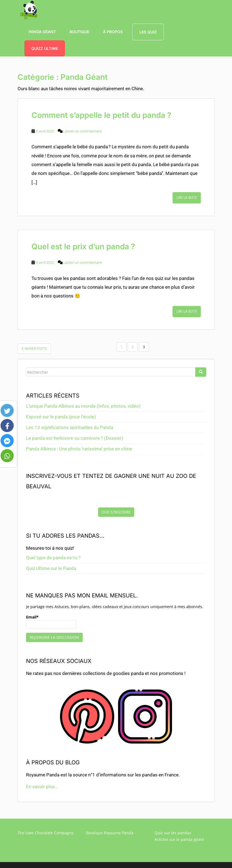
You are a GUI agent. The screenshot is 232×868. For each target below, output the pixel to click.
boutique (79, 32)
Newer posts (34, 349)
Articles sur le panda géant (179, 839)
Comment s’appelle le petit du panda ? (101, 115)
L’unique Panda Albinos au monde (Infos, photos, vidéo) (83, 406)
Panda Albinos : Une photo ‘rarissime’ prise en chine (79, 449)
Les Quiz (148, 32)
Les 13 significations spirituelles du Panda (70, 427)
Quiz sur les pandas (173, 833)
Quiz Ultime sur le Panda (51, 568)
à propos (113, 32)
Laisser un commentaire (82, 131)
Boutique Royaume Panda (110, 833)
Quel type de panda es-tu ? (53, 558)
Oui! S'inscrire (116, 512)
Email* (51, 622)
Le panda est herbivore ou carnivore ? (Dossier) (75, 438)
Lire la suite (187, 198)
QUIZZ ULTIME (45, 48)
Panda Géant (42, 32)
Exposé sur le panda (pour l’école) (61, 417)
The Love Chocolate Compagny (45, 833)
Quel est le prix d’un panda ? (83, 246)
